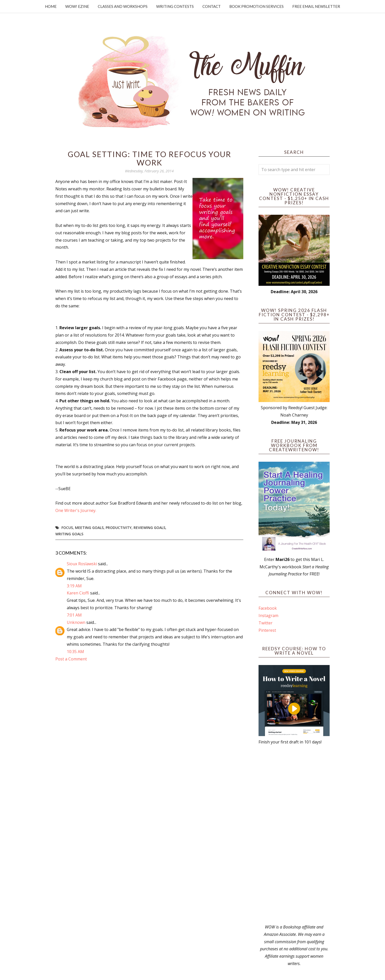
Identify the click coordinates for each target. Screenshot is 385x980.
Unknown (76, 622)
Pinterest (267, 630)
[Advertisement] (294, 835)
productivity (119, 528)
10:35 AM (75, 652)
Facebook (268, 608)
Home (51, 6)
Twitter (266, 623)
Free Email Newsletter (316, 6)
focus (67, 528)
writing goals (69, 534)
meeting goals (89, 528)
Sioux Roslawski (82, 564)
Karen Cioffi (78, 593)
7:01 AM (74, 615)
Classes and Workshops (123, 6)
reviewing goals (149, 528)
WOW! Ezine (77, 6)
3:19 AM (74, 586)
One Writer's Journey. (76, 510)
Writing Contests (175, 6)
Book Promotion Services (256, 6)
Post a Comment (71, 659)
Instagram (268, 616)
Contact (212, 6)
